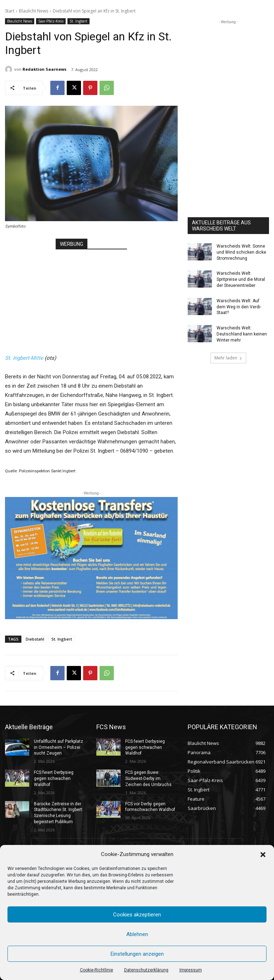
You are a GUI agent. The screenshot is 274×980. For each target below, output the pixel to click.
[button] (263, 855)
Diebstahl (35, 639)
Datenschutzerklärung (146, 970)
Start (10, 11)
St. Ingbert (78, 21)
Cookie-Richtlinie (97, 970)
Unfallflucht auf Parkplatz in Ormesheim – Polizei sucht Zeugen (59, 747)
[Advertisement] (91, 294)
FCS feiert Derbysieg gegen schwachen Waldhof (54, 778)
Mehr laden (228, 358)
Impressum (191, 970)
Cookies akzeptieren (137, 915)
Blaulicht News (34, 11)
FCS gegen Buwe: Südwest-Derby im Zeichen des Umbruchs (148, 778)
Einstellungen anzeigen (137, 954)
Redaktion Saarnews (44, 69)
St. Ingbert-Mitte (24, 358)
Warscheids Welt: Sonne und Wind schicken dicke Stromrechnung (241, 252)
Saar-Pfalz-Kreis (51, 21)
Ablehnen (137, 934)
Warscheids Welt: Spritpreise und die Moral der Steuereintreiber (241, 279)
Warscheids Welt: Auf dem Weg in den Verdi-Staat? (239, 307)
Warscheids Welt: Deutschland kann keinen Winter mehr (242, 334)
